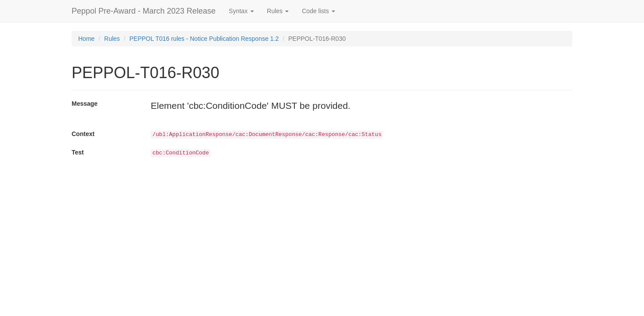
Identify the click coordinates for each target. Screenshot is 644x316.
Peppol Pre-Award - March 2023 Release (144, 11)
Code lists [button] (318, 11)
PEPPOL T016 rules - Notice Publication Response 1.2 (204, 39)
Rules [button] (278, 11)
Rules (112, 39)
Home (86, 39)
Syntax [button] (241, 11)
